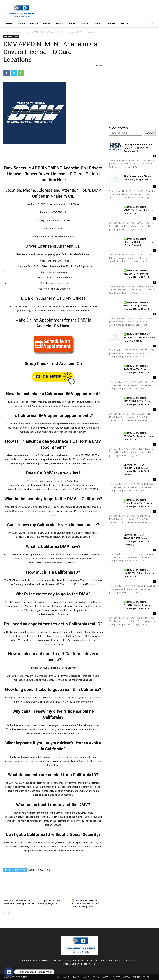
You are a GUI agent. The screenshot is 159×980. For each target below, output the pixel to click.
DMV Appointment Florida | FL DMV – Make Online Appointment (138, 148)
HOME (9, 24)
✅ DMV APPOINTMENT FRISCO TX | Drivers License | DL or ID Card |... (140, 436)
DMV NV (85, 24)
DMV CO (98, 24)
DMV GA (34, 24)
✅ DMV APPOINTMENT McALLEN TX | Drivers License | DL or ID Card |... (138, 306)
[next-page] (10, 913)
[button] (152, 24)
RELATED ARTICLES (15, 870)
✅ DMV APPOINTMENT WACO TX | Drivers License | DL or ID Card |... (139, 210)
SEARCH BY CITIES (118, 128)
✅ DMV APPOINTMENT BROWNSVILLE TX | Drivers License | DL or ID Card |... (138, 401)
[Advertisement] (99, 11)
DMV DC (72, 24)
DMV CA (21, 24)
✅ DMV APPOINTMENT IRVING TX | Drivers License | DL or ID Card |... (139, 573)
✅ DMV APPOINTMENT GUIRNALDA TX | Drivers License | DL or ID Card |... (138, 605)
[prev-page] (5, 913)
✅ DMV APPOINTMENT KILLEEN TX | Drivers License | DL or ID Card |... (139, 338)
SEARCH (150, 133)
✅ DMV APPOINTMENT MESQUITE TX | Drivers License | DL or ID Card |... (138, 274)
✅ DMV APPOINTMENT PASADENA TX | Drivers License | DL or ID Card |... (138, 369)
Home (6, 32)
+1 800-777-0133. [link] (57, 212)
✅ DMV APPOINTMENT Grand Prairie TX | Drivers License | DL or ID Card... (138, 503)
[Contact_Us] (9, 972)
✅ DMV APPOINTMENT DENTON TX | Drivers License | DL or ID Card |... (140, 242)
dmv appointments (20, 32)
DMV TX (124, 24)
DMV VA (59, 24)
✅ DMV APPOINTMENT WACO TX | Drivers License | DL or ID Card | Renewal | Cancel (86, 904)
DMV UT (111, 24)
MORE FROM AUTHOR (39, 870)
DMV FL (46, 24)
